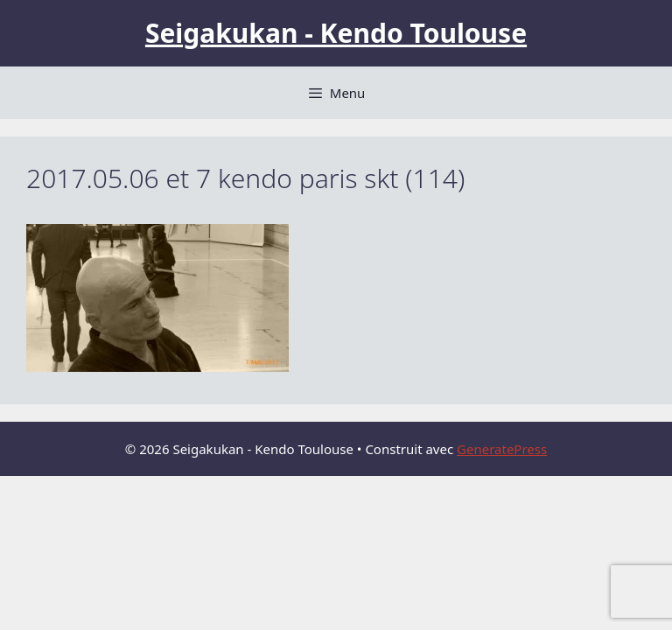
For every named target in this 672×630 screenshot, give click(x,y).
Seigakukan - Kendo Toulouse (336, 33)
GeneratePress (502, 449)
